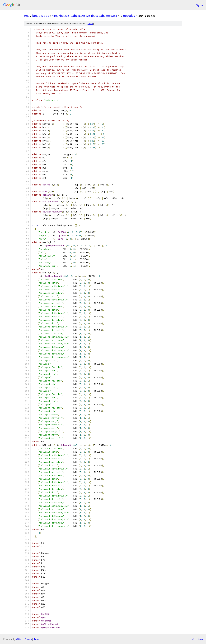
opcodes (129, 16)
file (90, 24)
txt (192, 639)
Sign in (199, 5)
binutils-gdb (41, 16)
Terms (37, 639)
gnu (27, 16)
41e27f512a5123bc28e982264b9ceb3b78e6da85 (84, 16)
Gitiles (19, 639)
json (200, 639)
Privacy (28, 639)
